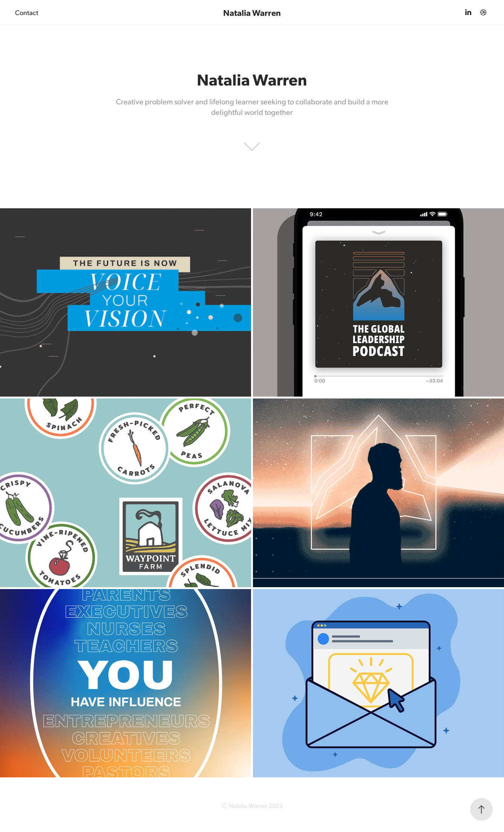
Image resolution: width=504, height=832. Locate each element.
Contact (27, 12)
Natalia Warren (252, 12)
